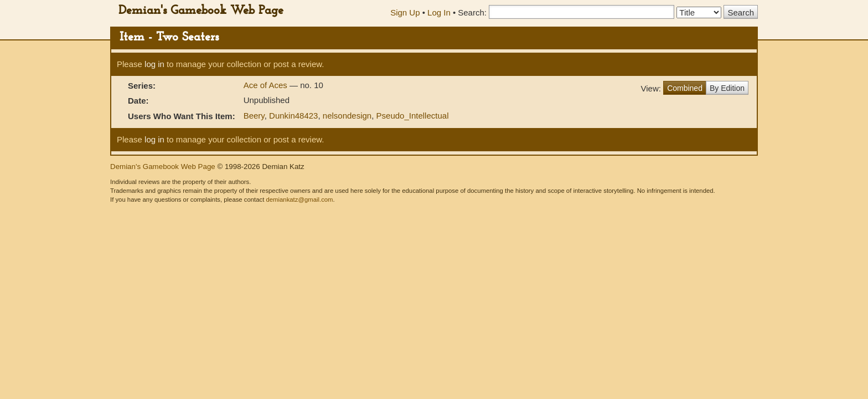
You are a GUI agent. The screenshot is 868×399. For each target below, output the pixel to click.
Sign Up (405, 12)
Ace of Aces (267, 85)
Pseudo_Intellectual (413, 116)
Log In (439, 12)
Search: (472, 12)
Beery (254, 116)
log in (154, 64)
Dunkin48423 (293, 116)
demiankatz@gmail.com (299, 199)
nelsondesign (347, 116)
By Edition (727, 88)
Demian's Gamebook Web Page (201, 11)
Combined (685, 88)
